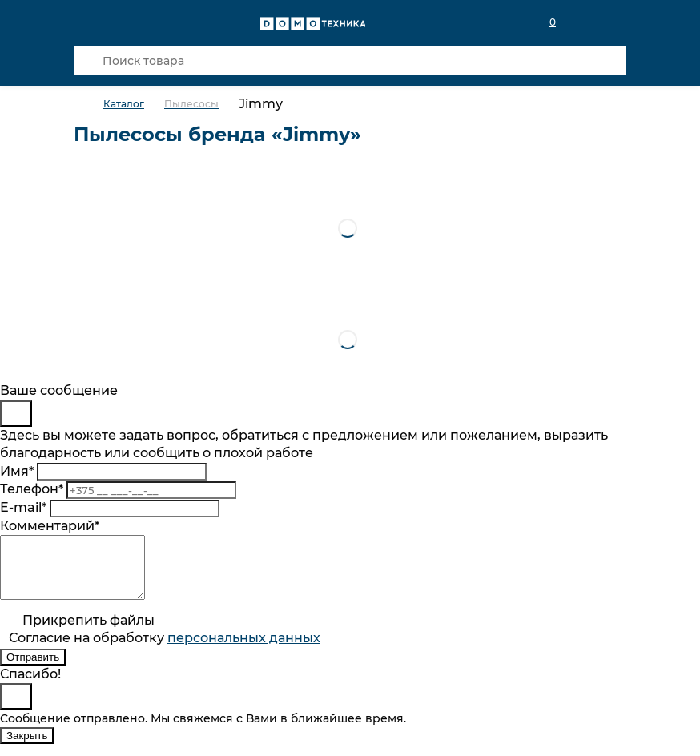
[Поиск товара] (350, 61)
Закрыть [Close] (27, 748)
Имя (17, 471)
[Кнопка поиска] (88, 61)
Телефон (32, 489)
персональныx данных (244, 650)
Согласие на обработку (165, 650)
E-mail (23, 507)
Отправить (33, 669)
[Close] (16, 414)
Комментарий (50, 526)
